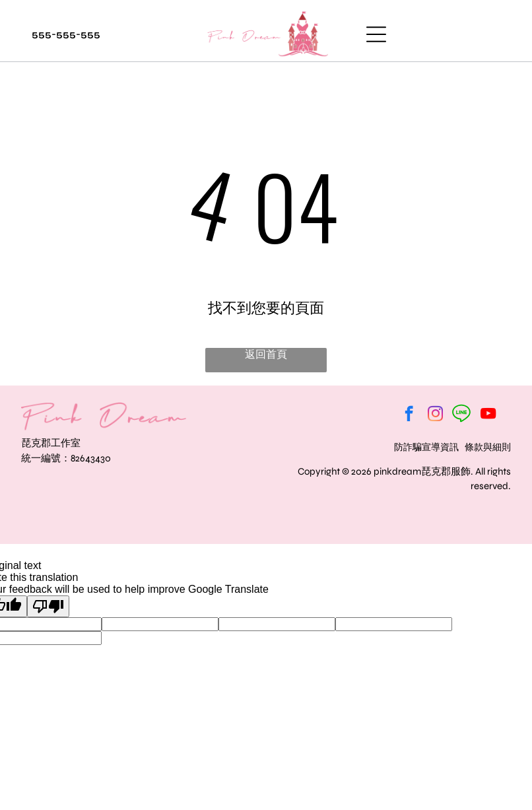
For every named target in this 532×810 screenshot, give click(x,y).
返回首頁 (266, 354)
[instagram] (435, 415)
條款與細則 (488, 447)
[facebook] (409, 415)
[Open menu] (376, 34)
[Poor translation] (48, 606)
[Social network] (462, 415)
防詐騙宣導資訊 (426, 447)
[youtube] (488, 415)
